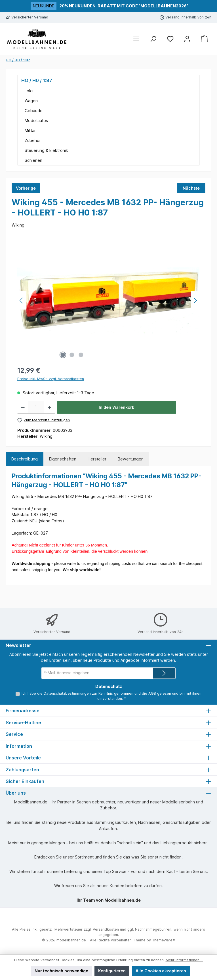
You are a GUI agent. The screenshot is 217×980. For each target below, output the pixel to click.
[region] (108, 300)
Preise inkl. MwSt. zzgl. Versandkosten (51, 379)
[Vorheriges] (22, 301)
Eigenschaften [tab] (63, 459)
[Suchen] (153, 39)
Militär (30, 130)
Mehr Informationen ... (184, 960)
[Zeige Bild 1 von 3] (63, 355)
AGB (152, 693)
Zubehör (33, 140)
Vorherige (26, 188)
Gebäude (34, 111)
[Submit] (164, 673)
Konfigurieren (112, 971)
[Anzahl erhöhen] (49, 407)
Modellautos (36, 121)
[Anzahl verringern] (23, 407)
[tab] (25, 459)
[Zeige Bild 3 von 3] (81, 355)
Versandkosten (106, 929)
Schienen (33, 160)
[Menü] (136, 39)
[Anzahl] (36, 407)
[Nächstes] (195, 301)
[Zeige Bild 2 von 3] (72, 355)
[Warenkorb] (204, 39)
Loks (29, 91)
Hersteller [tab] (97, 459)
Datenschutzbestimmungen (67, 693)
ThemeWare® (164, 940)
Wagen (31, 101)
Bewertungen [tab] (131, 459)
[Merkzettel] (170, 39)
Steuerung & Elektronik (46, 150)
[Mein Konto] (187, 39)
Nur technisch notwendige (61, 971)
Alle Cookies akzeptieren (161, 971)
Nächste (191, 188)
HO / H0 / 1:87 (37, 80)
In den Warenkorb (117, 407)
